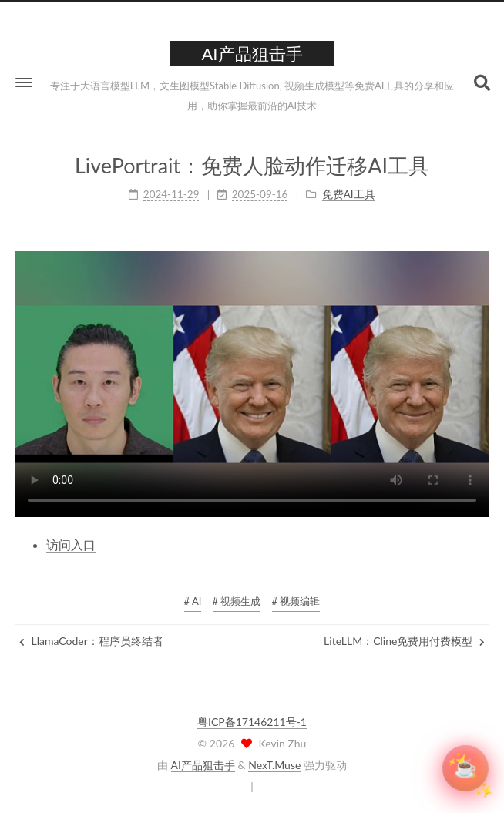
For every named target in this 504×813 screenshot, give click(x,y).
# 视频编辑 (296, 601)
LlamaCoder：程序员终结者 (91, 641)
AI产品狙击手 (203, 765)
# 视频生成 (237, 601)
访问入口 (71, 544)
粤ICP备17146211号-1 (252, 722)
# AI (193, 601)
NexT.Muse (274, 765)
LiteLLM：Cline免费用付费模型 (404, 641)
